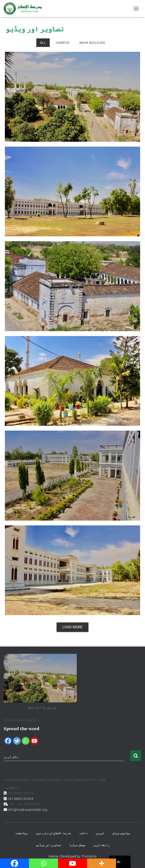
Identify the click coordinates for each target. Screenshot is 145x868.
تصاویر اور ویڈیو (48, 845)
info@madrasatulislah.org (28, 810)
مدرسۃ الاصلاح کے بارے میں (53, 833)
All (43, 43)
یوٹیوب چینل (121, 833)
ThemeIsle (89, 856)
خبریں (100, 833)
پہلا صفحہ (21, 833)
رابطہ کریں (101, 845)
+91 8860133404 (20, 799)
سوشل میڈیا (77, 845)
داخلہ (83, 833)
